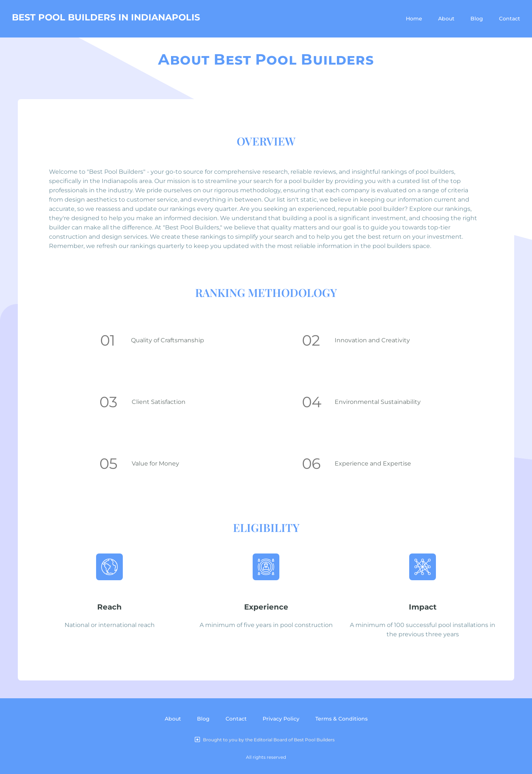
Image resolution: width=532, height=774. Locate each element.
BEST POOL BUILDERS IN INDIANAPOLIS (106, 17)
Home (414, 19)
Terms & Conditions (341, 719)
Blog (477, 19)
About (446, 19)
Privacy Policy (281, 719)
